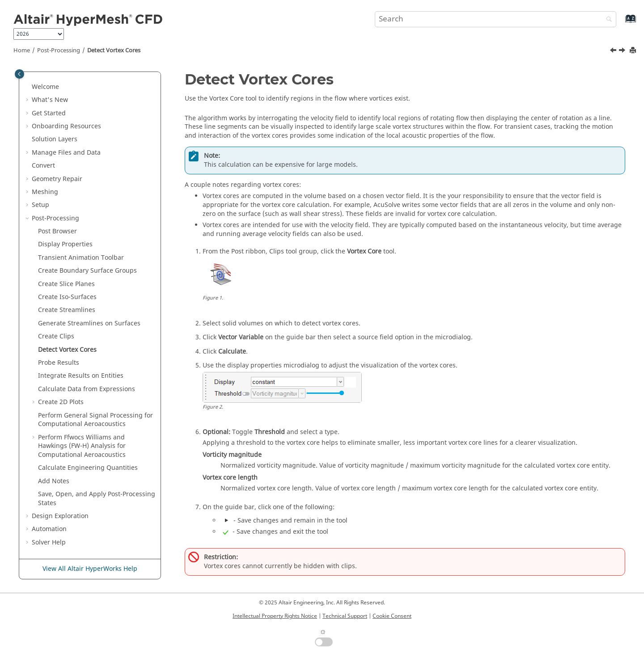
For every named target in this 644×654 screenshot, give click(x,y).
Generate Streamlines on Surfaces (89, 323)
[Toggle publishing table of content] (19, 74)
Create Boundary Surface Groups (87, 271)
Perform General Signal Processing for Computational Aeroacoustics (95, 420)
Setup (40, 205)
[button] (28, 87)
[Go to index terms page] (621, 23)
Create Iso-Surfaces (67, 297)
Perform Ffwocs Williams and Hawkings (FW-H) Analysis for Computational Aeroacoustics (82, 446)
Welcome (45, 87)
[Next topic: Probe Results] (623, 51)
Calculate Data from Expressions (87, 389)
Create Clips (56, 336)
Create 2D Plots (61, 402)
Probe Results (59, 363)
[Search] (607, 20)
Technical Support (345, 616)
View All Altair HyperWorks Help (90, 569)
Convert (43, 166)
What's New (50, 100)
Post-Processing (59, 51)
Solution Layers (55, 139)
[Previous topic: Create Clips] (614, 51)
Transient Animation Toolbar (81, 258)
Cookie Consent (392, 616)
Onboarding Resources (66, 126)
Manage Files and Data (66, 153)
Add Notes (54, 481)
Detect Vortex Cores (114, 51)
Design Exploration (60, 516)
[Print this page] (634, 51)
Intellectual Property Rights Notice (275, 616)
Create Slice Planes (66, 284)
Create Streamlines (67, 310)
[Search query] (496, 19)
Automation (49, 529)
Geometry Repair (57, 179)
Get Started (49, 113)
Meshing (45, 192)
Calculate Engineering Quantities (88, 468)
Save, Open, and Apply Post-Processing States (97, 499)
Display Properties (65, 244)
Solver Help (49, 542)
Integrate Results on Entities (81, 376)
